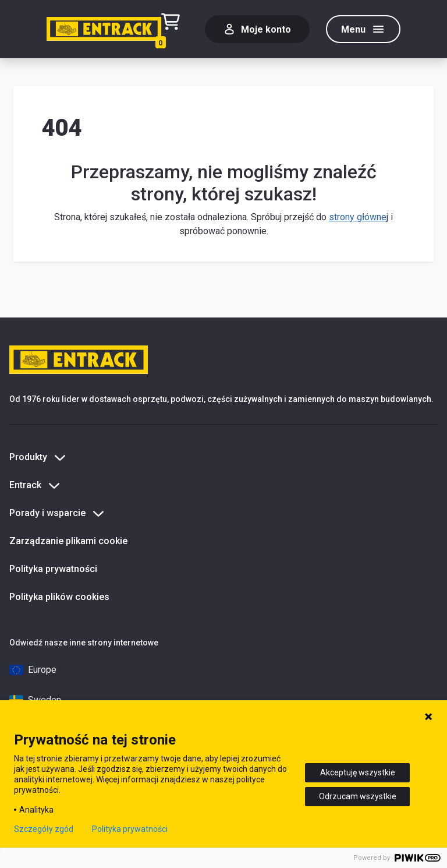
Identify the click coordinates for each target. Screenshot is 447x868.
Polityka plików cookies (59, 597)
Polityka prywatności (53, 569)
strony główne (358, 217)
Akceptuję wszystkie (358, 772)
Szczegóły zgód (44, 829)
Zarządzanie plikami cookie (68, 541)
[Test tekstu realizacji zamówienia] (175, 29)
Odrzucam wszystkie (358, 796)
